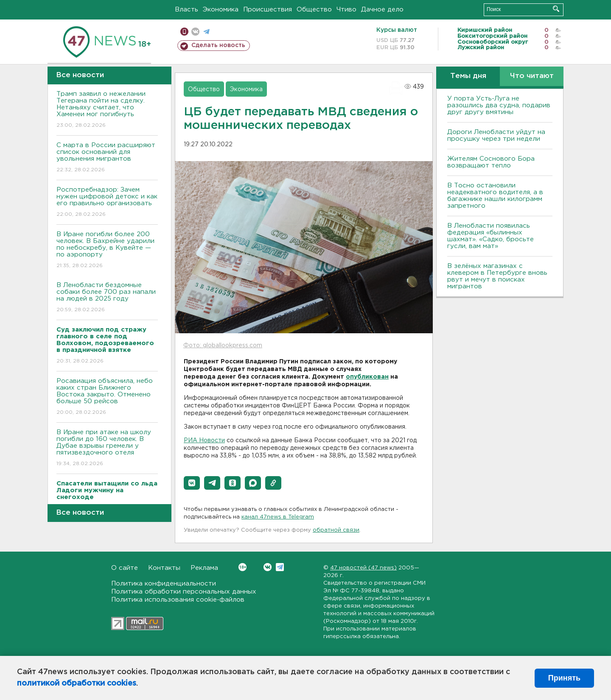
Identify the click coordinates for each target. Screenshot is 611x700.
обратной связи (336, 530)
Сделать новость (218, 45)
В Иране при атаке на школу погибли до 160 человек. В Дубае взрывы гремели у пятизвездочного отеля (107, 448)
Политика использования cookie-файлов (178, 600)
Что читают (532, 76)
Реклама (204, 568)
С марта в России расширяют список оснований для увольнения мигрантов (107, 158)
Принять (564, 678)
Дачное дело (382, 10)
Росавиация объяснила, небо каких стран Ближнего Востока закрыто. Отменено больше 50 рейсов (107, 397)
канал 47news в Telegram (278, 517)
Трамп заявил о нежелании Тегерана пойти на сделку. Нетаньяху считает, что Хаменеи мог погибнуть (107, 110)
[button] (192, 483)
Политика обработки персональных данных (184, 592)
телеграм (206, 32)
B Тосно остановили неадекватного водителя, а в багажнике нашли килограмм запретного (495, 196)
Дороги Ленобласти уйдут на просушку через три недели (496, 135)
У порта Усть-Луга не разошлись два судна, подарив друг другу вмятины (499, 105)
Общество (314, 10)
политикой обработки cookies (77, 683)
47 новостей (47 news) (363, 568)
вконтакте (195, 32)
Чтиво (346, 10)
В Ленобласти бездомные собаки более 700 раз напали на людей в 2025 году (107, 298)
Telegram (280, 567)
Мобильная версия (184, 32)
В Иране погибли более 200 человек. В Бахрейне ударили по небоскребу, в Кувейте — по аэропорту (107, 250)
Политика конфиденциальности (164, 584)
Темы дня (468, 76)
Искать (556, 9)
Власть (186, 10)
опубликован (367, 377)
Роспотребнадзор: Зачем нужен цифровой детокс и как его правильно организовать (107, 202)
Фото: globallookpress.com (223, 346)
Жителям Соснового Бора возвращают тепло (491, 162)
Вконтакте (242, 567)
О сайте (125, 568)
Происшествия (268, 10)
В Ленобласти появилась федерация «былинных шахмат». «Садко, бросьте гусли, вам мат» (490, 236)
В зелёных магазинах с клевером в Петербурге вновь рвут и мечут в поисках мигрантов (497, 276)
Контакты (164, 568)
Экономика (221, 10)
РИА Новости (204, 441)
